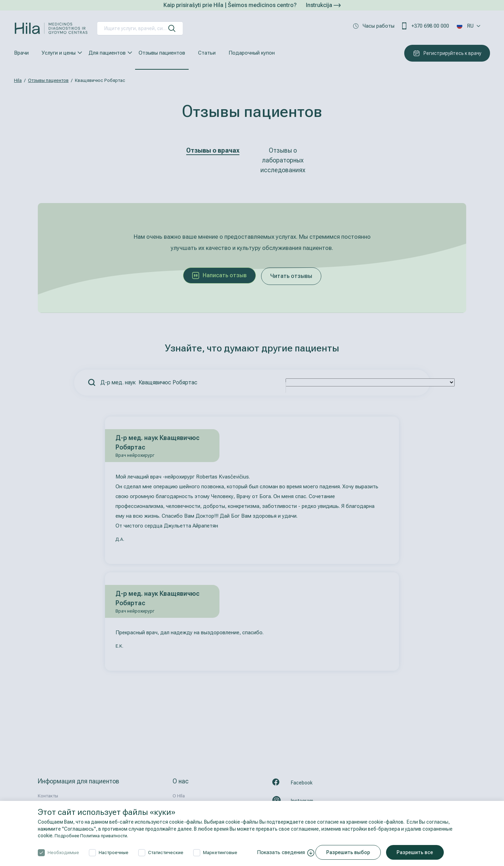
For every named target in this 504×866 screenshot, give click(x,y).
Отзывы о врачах (213, 150)
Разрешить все (419, 852)
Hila (18, 80)
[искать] (172, 28)
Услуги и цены (59, 53)
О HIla (179, 796)
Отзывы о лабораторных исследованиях (283, 160)
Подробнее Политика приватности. (95, 836)
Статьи (207, 53)
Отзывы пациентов (162, 53)
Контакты (48, 796)
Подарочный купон (252, 53)
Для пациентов (107, 53)
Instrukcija (323, 5)
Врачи (21, 53)
